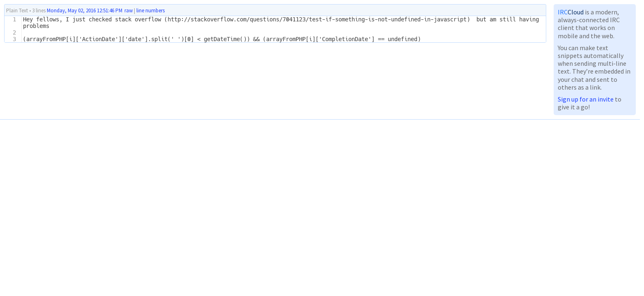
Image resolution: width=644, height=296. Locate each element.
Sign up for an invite (586, 99)
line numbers (151, 11)
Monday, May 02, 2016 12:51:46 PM (85, 10)
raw (129, 10)
